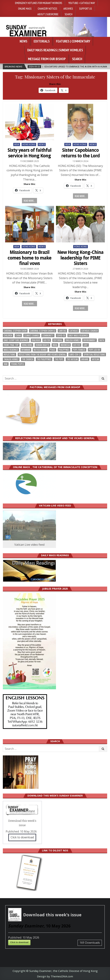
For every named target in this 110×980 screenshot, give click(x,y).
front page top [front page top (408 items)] (11, 345)
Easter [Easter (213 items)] (47, 340)
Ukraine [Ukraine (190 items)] (85, 359)
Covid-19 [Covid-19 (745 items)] (61, 335)
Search (69, 14)
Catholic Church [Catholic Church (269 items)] (90, 331)
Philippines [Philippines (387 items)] (64, 350)
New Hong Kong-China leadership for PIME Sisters (80, 258)
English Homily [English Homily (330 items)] (73, 340)
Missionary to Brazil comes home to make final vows (29, 258)
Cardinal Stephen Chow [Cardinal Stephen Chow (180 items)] (15, 331)
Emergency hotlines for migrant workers (39, 3)
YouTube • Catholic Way (82, 3)
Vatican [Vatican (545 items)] (95, 359)
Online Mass (25, 8)
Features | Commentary (73, 41)
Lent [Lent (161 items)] (86, 345)
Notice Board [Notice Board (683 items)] (40, 350)
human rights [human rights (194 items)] (42, 345)
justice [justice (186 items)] (77, 345)
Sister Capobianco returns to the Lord (81, 153)
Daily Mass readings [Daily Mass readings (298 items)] (78, 335)
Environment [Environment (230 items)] (90, 340)
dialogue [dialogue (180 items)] (36, 340)
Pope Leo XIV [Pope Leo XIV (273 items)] (95, 350)
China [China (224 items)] (18, 335)
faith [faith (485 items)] (102, 340)
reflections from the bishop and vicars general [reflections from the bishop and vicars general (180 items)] (42, 355)
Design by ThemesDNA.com (55, 976)
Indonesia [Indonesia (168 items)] (65, 345)
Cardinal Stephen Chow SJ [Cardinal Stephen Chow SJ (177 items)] (43, 331)
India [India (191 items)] (55, 345)
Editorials (42, 41)
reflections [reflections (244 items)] (9, 355)
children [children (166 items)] (8, 335)
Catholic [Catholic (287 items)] (74, 331)
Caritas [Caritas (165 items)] (62, 331)
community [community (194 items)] (48, 335)
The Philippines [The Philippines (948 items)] (44, 359)
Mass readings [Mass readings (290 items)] (11, 350)
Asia (17, 144)
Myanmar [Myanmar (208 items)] (26, 350)
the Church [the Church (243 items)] (28, 359)
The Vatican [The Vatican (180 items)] (72, 359)
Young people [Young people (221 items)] (18, 364)
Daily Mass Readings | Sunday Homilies (55, 50)
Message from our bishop (47, 59)
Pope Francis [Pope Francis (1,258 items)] (79, 350)
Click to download (22, 837)
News (23, 41)
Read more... (29, 201)
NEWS (42, 144)
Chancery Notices (47, 8)
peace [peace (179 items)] (53, 350)
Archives (68, 8)
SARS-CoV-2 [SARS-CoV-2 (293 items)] (75, 355)
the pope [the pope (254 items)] (59, 359)
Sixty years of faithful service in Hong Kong (29, 153)
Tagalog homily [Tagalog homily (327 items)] (11, 359)
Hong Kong (29, 144)
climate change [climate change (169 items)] (32, 335)
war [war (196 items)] (6, 364)
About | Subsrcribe (48, 14)
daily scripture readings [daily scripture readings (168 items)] (16, 340)
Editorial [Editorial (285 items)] (58, 340)
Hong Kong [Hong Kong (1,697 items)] (27, 345)
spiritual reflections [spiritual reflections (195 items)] (94, 355)
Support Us (86, 8)
